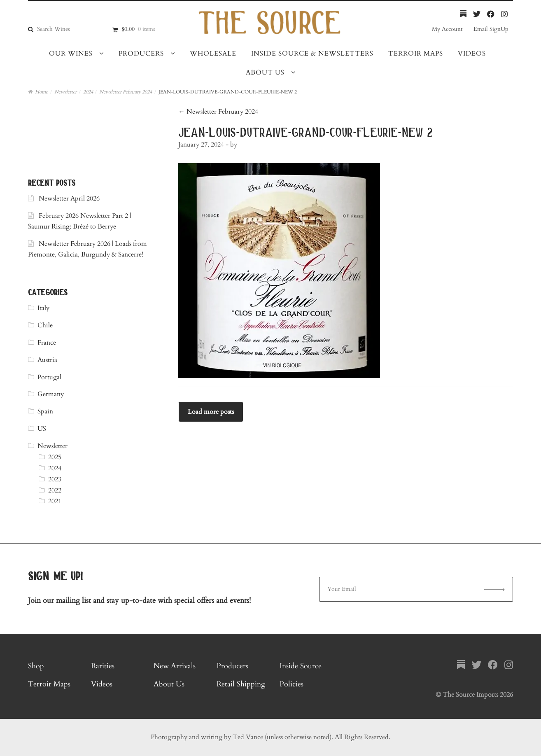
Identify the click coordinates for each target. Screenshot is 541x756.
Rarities (103, 666)
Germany (51, 394)
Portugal (49, 377)
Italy (43, 308)
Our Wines (71, 54)
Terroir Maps (416, 54)
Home (41, 92)
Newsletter (65, 92)
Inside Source (301, 666)
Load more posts (211, 412)
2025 (55, 457)
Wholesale (213, 54)
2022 (55, 490)
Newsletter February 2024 (126, 92)
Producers (141, 54)
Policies (291, 684)
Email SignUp (491, 29)
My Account (447, 29)
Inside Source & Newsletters (312, 54)
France (47, 343)
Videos (472, 54)
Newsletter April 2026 (69, 198)
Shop (36, 666)
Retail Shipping (241, 684)
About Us (265, 72)
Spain (45, 411)
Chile (45, 325)
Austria (47, 360)
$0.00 (138, 29)
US (42, 429)
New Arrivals (175, 666)
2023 (55, 479)
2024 (88, 92)
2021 (55, 501)
